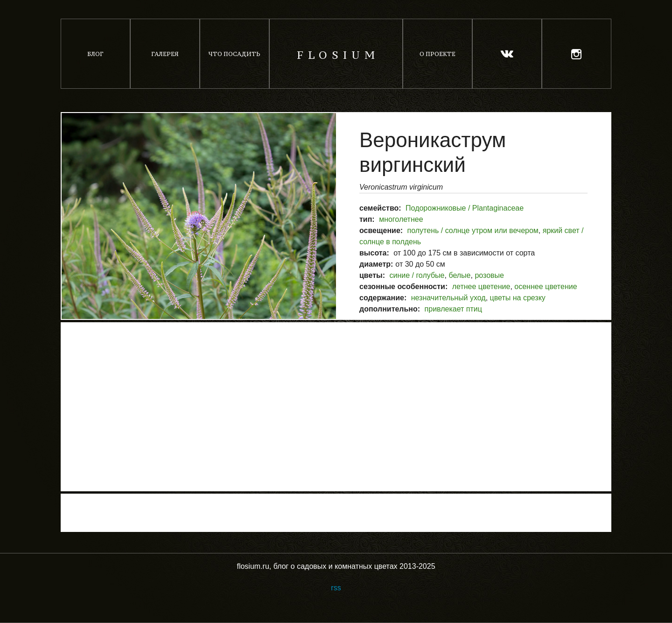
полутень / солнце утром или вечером (473, 230)
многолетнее (401, 219)
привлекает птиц (453, 309)
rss (336, 588)
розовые (489, 275)
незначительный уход (448, 298)
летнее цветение (481, 287)
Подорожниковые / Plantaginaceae (465, 208)
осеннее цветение (546, 287)
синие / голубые (417, 275)
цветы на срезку (518, 298)
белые (459, 275)
